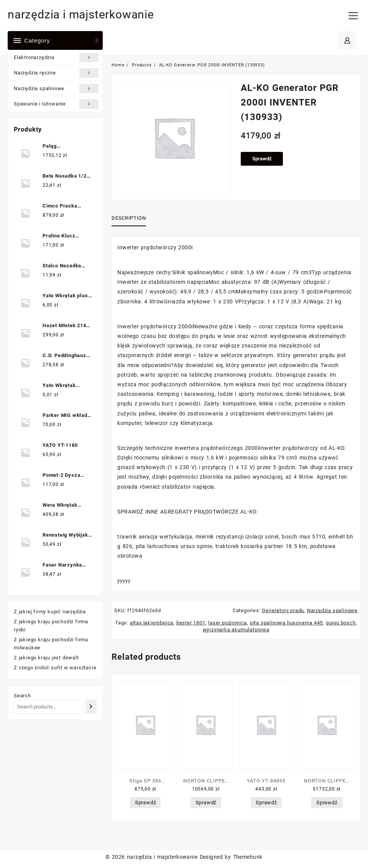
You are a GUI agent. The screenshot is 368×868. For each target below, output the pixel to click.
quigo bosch (341, 623)
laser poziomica (228, 623)
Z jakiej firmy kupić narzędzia (50, 612)
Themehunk (248, 857)
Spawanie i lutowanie (56, 104)
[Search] (91, 707)
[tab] (131, 219)
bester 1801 (191, 623)
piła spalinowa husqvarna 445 (286, 623)
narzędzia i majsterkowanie (81, 14)
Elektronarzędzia (56, 58)
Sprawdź (262, 159)
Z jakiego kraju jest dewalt (46, 658)
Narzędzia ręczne (56, 73)
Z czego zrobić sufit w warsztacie (55, 668)
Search (22, 696)
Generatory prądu (283, 610)
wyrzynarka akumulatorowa (236, 630)
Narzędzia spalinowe (56, 89)
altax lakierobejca (152, 623)
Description (129, 218)
